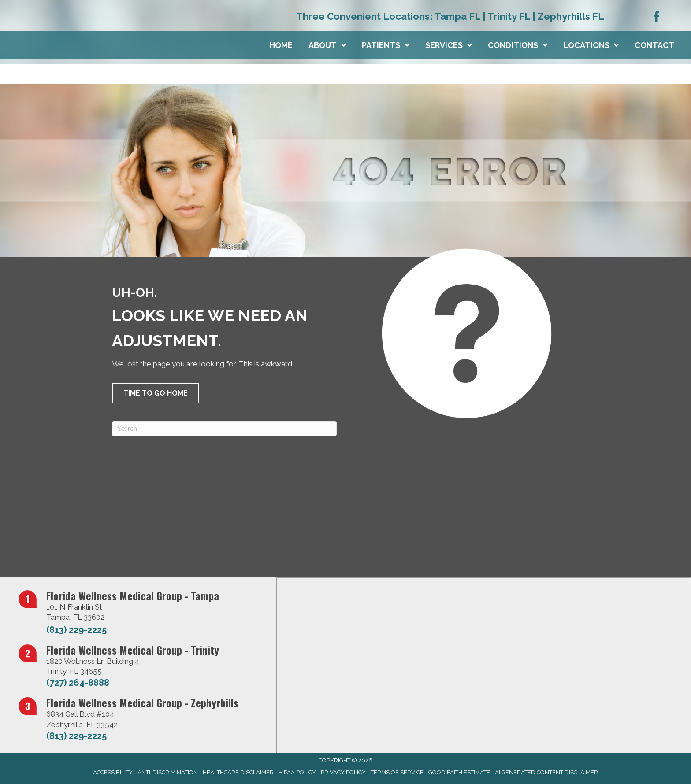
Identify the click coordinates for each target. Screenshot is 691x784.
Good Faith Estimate (459, 772)
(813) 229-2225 (76, 630)
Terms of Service (397, 772)
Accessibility (113, 772)
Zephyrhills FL (571, 16)
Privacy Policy (343, 772)
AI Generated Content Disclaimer (546, 772)
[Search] (224, 429)
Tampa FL (457, 16)
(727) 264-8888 (78, 683)
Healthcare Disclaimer (238, 772)
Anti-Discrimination (168, 772)
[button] (156, 393)
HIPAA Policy (297, 772)
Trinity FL (509, 16)
